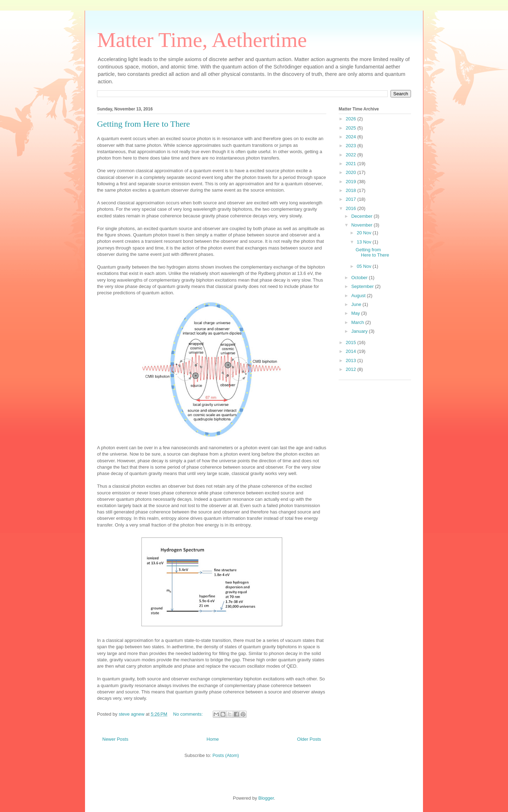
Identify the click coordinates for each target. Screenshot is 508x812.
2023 (352, 146)
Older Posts (309, 739)
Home (213, 739)
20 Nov (365, 233)
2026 (352, 119)
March (358, 322)
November (363, 225)
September (363, 286)
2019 (352, 182)
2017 (352, 199)
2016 (352, 208)
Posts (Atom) (226, 755)
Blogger (266, 798)
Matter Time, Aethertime (202, 40)
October (360, 278)
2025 (352, 128)
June (357, 304)
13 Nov (365, 242)
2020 (352, 172)
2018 (352, 190)
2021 (352, 164)
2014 (352, 351)
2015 (352, 342)
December (363, 216)
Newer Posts (115, 739)
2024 (352, 137)
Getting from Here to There (143, 124)
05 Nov (365, 266)
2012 (352, 369)
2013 (352, 360)
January (360, 331)
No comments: (189, 714)
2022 (352, 155)
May (356, 313)
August (359, 296)
